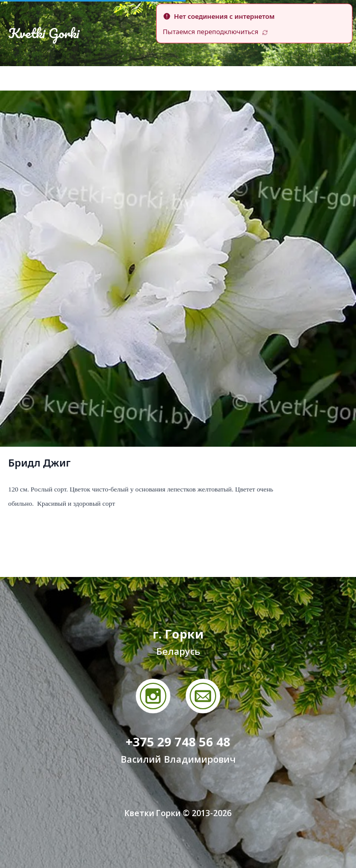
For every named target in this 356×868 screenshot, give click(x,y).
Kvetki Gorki (44, 33)
